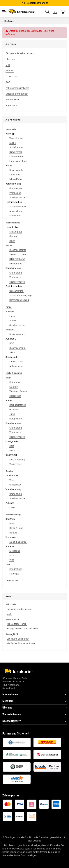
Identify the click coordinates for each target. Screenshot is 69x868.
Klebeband (15, 551)
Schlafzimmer (16, 147)
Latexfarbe (15, 175)
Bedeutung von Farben (18, 639)
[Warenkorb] (63, 12)
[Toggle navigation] (4, 12)
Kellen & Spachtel (18, 542)
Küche (13, 143)
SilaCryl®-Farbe (17, 259)
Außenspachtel (17, 366)
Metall (12, 451)
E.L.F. (9, 614)
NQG (12, 343)
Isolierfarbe (15, 216)
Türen (12, 414)
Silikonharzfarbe (17, 255)
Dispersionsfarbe (18, 170)
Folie (12, 556)
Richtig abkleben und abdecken (22, 629)
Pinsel (12, 524)
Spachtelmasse (17, 197)
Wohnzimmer (16, 138)
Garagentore (16, 419)
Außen (13, 321)
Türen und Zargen (18, 391)
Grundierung (16, 188)
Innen (12, 316)
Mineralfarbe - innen (17, 624)
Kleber (13, 508)
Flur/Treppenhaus (18, 161)
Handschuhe (16, 569)
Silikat (12, 353)
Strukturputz (16, 232)
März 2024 (11, 605)
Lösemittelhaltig (17, 460)
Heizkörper (15, 382)
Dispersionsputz (17, 334)
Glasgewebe (15, 485)
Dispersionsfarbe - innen (19, 609)
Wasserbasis (16, 464)
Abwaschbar (16, 211)
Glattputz (14, 236)
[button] (48, 12)
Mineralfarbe (16, 179)
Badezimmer (16, 152)
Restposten (12, 581)
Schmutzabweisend (19, 300)
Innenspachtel (16, 362)
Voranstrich (15, 193)
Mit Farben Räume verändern (21, 643)
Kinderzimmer (16, 157)
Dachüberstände (18, 405)
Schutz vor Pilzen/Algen (21, 296)
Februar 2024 (12, 620)
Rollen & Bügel (16, 528)
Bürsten (13, 533)
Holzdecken (15, 396)
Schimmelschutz (18, 207)
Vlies (12, 480)
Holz (12, 446)
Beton (12, 241)
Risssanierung (16, 291)
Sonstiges (14, 574)
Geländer (14, 387)
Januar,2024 (12, 634)
